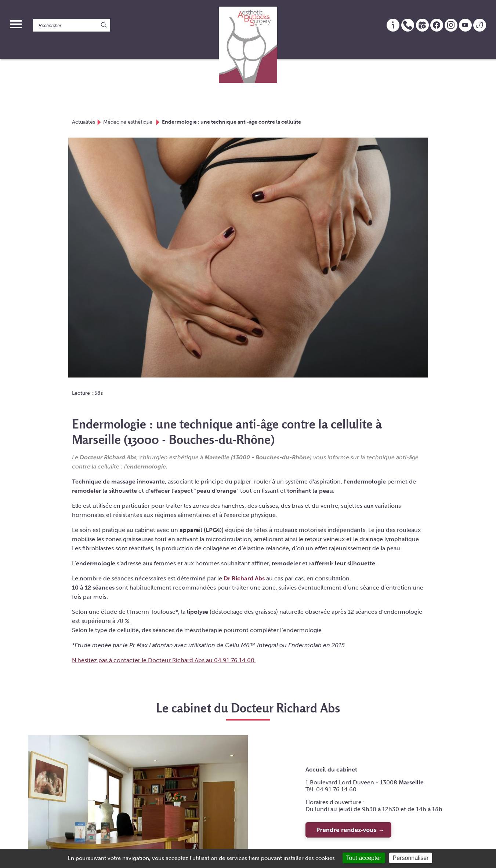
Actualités (84, 122)
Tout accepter (364, 858)
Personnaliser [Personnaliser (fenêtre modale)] (411, 858)
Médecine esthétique (128, 122)
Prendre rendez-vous (347, 830)
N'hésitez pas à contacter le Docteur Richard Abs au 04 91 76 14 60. (164, 660)
